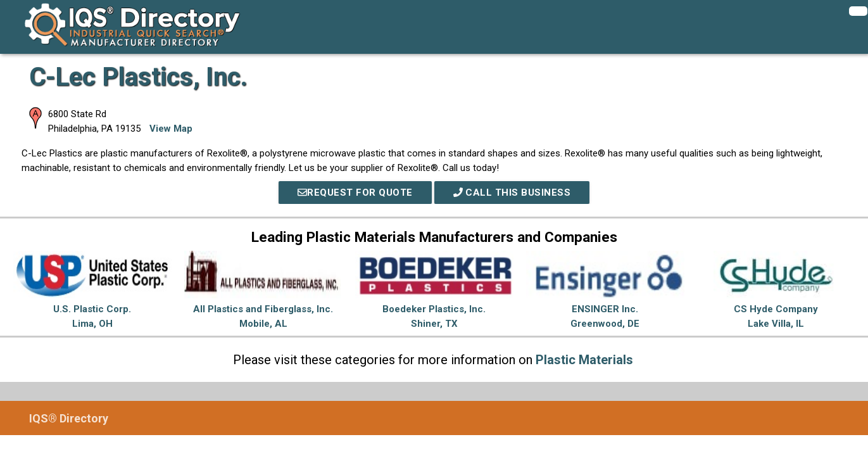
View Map (171, 129)
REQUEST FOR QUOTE (355, 193)
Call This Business (512, 193)
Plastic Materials (584, 360)
